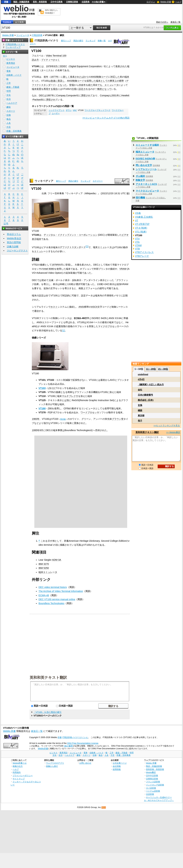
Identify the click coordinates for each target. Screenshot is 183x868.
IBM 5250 (44, 568)
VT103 (42, 388)
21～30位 (163, 369)
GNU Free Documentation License (83, 743)
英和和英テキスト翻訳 (48, 677)
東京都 (141, 416)
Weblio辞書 (43, 749)
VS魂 (138, 213)
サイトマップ (19, 779)
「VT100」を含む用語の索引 (47, 712)
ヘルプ (178, 2)
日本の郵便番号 (145, 395)
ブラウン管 (118, 419)
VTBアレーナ (142, 256)
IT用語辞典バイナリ (46, 41)
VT (137, 221)
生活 (8, 99)
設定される (84, 89)
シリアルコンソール (146, 169)
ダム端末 (140, 176)
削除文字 (140, 180)
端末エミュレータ (102, 247)
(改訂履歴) (68, 746)
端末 (127, 77)
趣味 (8, 107)
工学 (8, 83)
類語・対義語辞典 (21, 2)
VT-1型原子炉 (142, 224)
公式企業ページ (120, 763)
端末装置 (36, 89)
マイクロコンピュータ (147, 191)
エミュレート (41, 251)
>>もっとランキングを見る (167, 426)
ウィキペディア (44, 181)
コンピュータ (23, 35)
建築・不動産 (13, 87)
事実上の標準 (117, 81)
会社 (140, 390)
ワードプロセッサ (90, 412)
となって (107, 89)
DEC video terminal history (53, 587)
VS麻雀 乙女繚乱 (144, 217)
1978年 (50, 66)
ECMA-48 (44, 595)
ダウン (69, 110)
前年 (46, 77)
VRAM (123, 269)
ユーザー (56, 113)
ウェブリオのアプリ (55, 763)
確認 (140, 410)
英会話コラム (14, 234)
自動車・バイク (14, 75)
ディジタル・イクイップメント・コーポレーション (70, 235)
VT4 (137, 239)
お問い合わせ (85, 763)
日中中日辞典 (56, 2)
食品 (8, 119)
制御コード (102, 77)
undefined (143, 374)
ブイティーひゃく (50, 60)
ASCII (94, 307)
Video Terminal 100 (56, 56)
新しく (66, 77)
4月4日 (141, 379)
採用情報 (117, 769)
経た (90, 85)
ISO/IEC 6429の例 (145, 159)
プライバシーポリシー (23, 775)
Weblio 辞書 (166, 2)
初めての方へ (162, 22)
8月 (55, 66)
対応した (115, 77)
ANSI (94, 77)
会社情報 (117, 766)
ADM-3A (56, 560)
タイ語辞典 (151, 788)
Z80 (50, 408)
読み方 (35, 60)
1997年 (50, 95)
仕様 (74, 89)
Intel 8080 (49, 269)
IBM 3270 (44, 564)
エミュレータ (111, 85)
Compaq (61, 95)
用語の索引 (78, 41)
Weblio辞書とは (20, 763)
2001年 (115, 95)
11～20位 (151, 369)
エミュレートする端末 (147, 145)
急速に (54, 81)
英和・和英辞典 (40, 2)
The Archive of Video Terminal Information (61, 591)
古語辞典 (85, 2)
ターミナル (47, 70)
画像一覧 (102, 41)
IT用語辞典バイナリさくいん (75, 737)
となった (62, 85)
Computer (71, 95)
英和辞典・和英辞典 (155, 769)
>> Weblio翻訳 (173, 432)
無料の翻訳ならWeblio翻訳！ (51, 12)
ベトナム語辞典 (153, 791)
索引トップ (66, 41)
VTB (137, 249)
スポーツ (11, 111)
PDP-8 (51, 412)
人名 (8, 123)
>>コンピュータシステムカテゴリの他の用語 (106, 118)
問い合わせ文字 (144, 165)
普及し (61, 81)
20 (80, 85)
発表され (120, 66)
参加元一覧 (175, 22)
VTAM (138, 245)
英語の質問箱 (14, 242)
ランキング (90, 41)
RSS (104, 807)
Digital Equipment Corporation (85, 66)
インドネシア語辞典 (155, 785)
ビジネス (11, 59)
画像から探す (52, 766)
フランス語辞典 (153, 782)
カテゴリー (98, 181)
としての (105, 81)
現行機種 (140, 198)
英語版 (63, 419)
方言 (8, 127)
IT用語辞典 (37, 35)
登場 (71, 85)
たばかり (84, 77)
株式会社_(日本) (146, 400)
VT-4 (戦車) (141, 228)
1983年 (36, 419)
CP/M (66, 408)
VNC (75, 110)
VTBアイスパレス (144, 252)
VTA (137, 242)
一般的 (98, 89)
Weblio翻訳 (151, 772)
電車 (8, 71)
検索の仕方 (18, 766)
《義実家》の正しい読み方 (151, 385)
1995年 (36, 430)
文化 (8, 95)
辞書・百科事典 (14, 131)
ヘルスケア (12, 103)
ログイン (151, 2)
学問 (8, 91)
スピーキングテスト (17, 251)
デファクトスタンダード (73, 247)
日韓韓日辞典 (72, 2)
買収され (86, 95)
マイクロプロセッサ (109, 326)
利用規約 (17, 772)
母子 (140, 421)
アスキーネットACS (146, 184)
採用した (91, 81)
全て (5, 56)
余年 (83, 85)
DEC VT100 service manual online (57, 599)
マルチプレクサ (70, 396)
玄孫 (140, 405)
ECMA (77, 318)
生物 (8, 115)
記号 (6, 224)
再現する (48, 89)
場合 (55, 89)
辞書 (6, 2)
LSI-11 (51, 388)
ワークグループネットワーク (97, 110)
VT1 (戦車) (141, 232)
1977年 (54, 77)
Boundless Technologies (51, 603)
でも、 (101, 85)
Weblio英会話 (14, 238)
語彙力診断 (13, 247)
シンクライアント (57, 110)
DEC (64, 66)
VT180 (42, 408)
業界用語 (11, 63)
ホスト (54, 307)
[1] (87, 246)
